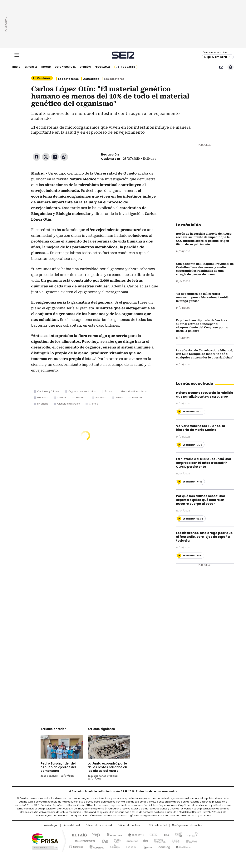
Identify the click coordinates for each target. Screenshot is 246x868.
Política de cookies (129, 825)
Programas (103, 67)
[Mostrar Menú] (17, 55)
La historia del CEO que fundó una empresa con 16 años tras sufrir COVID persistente (204, 463)
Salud (119, 398)
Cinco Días (131, 841)
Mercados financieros (134, 391)
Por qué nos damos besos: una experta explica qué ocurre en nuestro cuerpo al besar (201, 500)
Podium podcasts (114, 846)
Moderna (96, 846)
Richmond (76, 846)
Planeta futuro (175, 841)
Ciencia (94, 404)
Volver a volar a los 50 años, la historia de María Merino (201, 428)
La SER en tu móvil (156, 825)
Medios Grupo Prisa (45, 848)
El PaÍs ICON (130, 846)
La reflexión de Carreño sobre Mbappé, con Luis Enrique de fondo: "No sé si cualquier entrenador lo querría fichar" (205, 354)
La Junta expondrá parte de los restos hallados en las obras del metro (107, 767)
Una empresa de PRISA (45, 838)
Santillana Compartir (134, 835)
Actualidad (91, 79)
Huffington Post (83, 841)
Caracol (192, 835)
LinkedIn (55, 157)
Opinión (85, 67)
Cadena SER (123, 55)
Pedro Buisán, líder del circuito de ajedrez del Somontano (58, 767)
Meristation (183, 846)
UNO (104, 841)
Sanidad (81, 398)
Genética (101, 398)
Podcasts (128, 67)
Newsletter (221, 67)
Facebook (37, 157)
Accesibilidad (72, 825)
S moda (147, 846)
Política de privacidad (99, 825)
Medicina (43, 398)
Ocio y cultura (65, 67)
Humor (46, 67)
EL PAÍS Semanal (159, 841)
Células (62, 398)
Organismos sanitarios (82, 391)
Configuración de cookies (187, 825)
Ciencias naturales (69, 404)
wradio (116, 841)
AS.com (166, 835)
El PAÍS (78, 835)
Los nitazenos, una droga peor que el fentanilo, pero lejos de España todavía (204, 537)
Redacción (110, 154)
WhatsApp (64, 157)
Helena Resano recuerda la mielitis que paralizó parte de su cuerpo (204, 395)
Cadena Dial (145, 841)
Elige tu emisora (216, 57)
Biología (137, 398)
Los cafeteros (68, 79)
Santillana (113, 835)
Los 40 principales (95, 835)
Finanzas (43, 404)
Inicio (16, 67)
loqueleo (164, 846)
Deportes (31, 67)
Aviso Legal (51, 825)
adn (178, 835)
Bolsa (108, 391)
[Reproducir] (179, 412)
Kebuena (191, 841)
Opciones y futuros (48, 391)
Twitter (46, 157)
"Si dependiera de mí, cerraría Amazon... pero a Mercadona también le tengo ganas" (203, 297)
